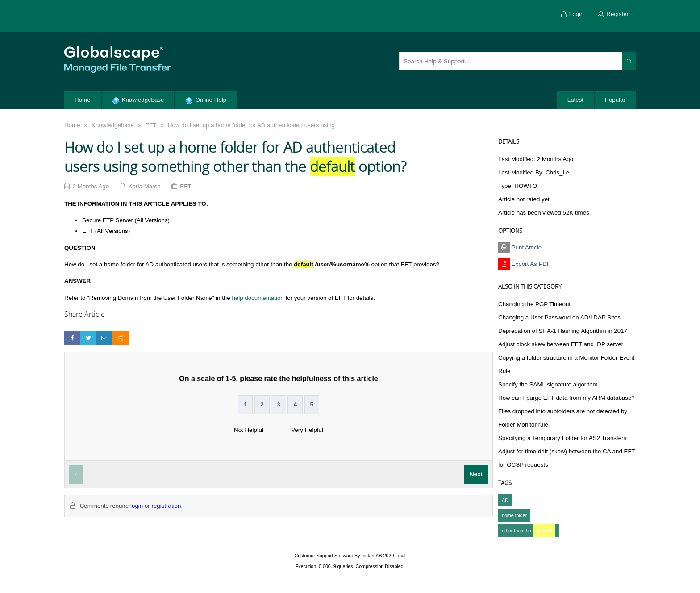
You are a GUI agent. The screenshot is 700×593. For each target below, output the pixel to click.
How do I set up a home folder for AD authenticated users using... (254, 125)
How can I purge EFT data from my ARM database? (567, 398)
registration (166, 506)
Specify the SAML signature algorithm (548, 384)
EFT (151, 125)
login (137, 506)
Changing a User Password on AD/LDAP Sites (559, 317)
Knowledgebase (113, 125)
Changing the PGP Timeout (534, 304)
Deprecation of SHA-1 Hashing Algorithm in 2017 (563, 331)
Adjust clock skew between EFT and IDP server (561, 344)
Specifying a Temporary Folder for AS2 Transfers (562, 438)
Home (72, 125)
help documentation (258, 298)
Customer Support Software (324, 556)
